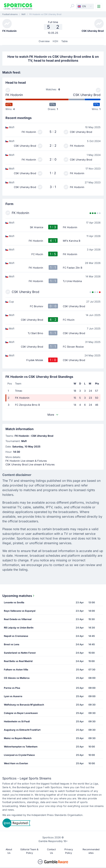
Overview (44, 41)
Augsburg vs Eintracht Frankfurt (22, 730)
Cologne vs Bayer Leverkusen (21, 713)
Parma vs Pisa (12, 688)
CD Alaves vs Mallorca (17, 678)
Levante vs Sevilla (14, 602)
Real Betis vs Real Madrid (18, 661)
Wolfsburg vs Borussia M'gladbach (24, 705)
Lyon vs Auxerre (13, 696)
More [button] (53, 415)
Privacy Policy (69, 851)
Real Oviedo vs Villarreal (18, 619)
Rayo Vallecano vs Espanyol (20, 611)
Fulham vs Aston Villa (16, 670)
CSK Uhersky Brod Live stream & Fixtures (30, 465)
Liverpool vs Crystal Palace (19, 755)
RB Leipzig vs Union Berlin (19, 628)
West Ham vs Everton (16, 763)
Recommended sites (91, 851)
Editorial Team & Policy (29, 851)
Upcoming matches (19, 596)
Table (64, 41)
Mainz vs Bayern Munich (18, 738)
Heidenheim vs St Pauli (17, 721)
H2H (55, 41)
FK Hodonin (14, 95)
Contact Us (51, 851)
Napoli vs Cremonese (16, 636)
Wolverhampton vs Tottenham (21, 747)
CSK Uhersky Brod (87, 95)
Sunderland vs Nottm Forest (20, 653)
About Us (9, 851)
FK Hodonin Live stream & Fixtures (26, 461)
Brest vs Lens (12, 644)
